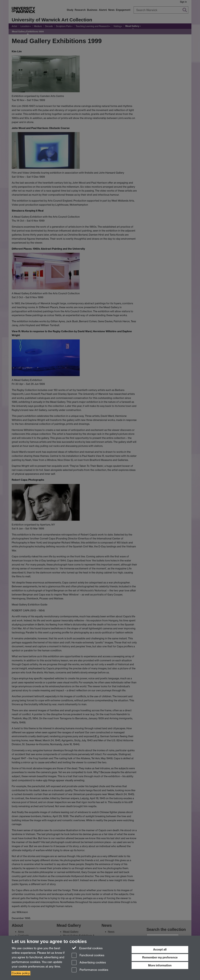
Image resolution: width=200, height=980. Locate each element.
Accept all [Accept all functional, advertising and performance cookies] (160, 949)
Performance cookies (90, 970)
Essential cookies (87, 948)
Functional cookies (88, 956)
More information (160, 965)
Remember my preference (160, 957)
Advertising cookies (89, 963)
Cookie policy (21, 973)
